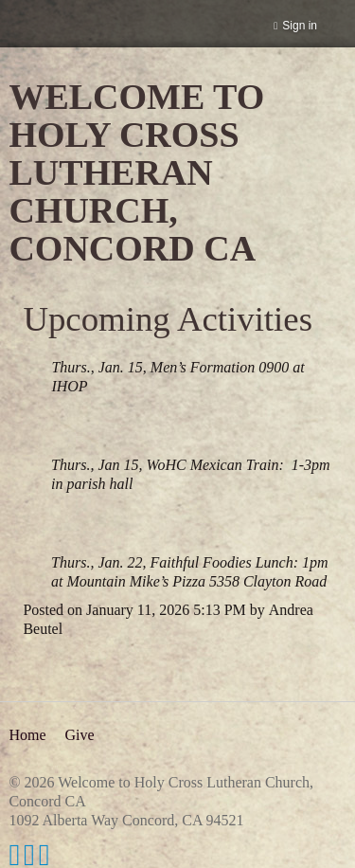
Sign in (300, 26)
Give (79, 735)
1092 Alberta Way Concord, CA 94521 (126, 820)
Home (27, 735)
